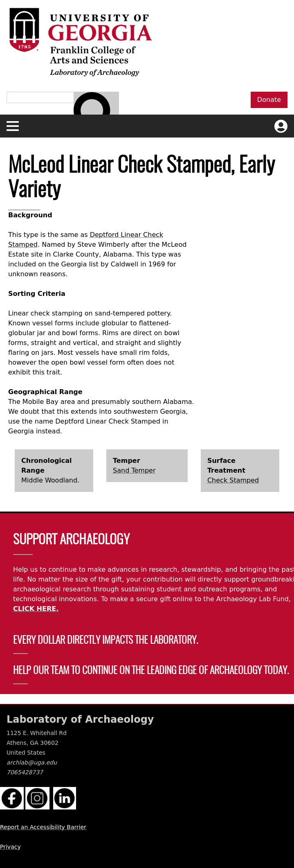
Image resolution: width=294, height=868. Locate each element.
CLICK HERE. (36, 609)
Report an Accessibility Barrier (43, 827)
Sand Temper (134, 470)
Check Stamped (233, 480)
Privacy (10, 847)
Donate (269, 100)
